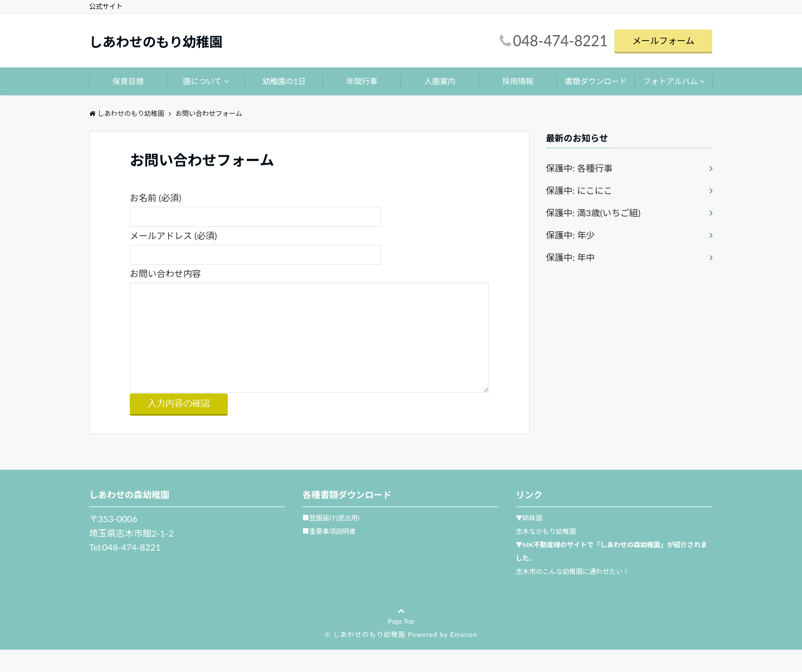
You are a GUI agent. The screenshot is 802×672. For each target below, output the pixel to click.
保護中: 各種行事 (579, 168)
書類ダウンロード (596, 81)
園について (203, 81)
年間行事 (362, 81)
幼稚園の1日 (284, 81)
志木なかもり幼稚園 (546, 554)
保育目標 (128, 81)
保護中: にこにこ (579, 190)
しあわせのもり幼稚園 (156, 42)
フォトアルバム (671, 81)
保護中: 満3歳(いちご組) (593, 213)
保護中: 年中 (570, 257)
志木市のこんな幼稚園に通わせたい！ (573, 594)
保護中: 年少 (570, 235)
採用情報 (518, 81)
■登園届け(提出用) (331, 540)
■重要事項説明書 (329, 554)
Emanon (464, 657)
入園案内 (440, 81)
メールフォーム (663, 40)
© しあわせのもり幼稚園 (365, 657)
